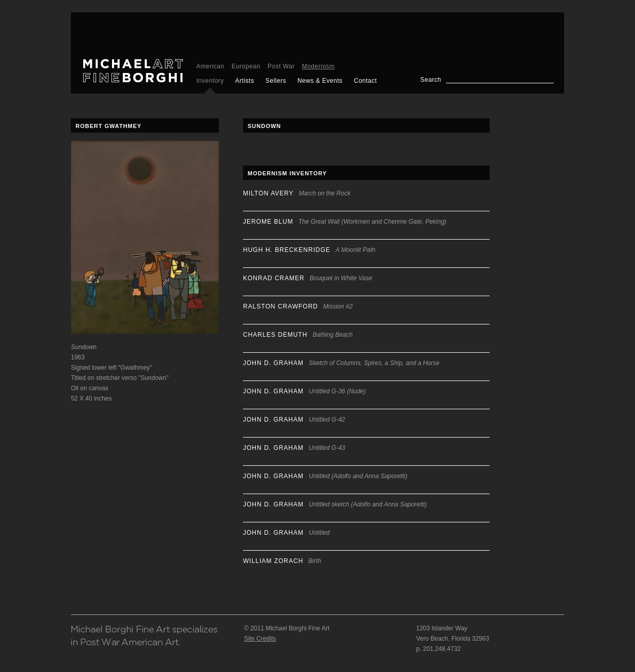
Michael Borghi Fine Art (133, 71)
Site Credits (260, 639)
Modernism (319, 66)
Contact (366, 81)
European (246, 66)
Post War (281, 66)
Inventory (210, 81)
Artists (245, 81)
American (210, 66)
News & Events (320, 81)
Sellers (276, 81)
